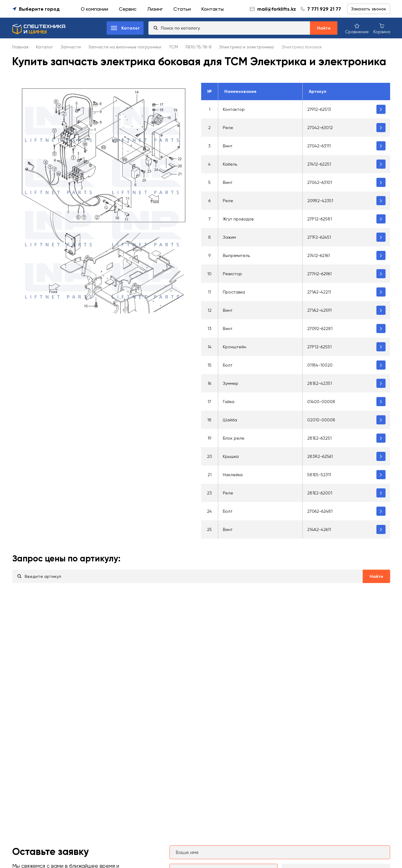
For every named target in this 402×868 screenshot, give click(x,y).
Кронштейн (235, 347)
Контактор (234, 109)
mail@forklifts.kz (273, 9)
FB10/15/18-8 (199, 47)
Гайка (229, 402)
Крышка (231, 456)
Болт (228, 365)
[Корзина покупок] (382, 28)
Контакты (213, 9)
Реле (228, 128)
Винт (228, 146)
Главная (20, 47)
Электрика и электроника (246, 47)
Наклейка (233, 475)
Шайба (230, 420)
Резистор (232, 274)
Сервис (128, 9)
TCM (173, 47)
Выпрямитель (236, 255)
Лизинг (155, 9)
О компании (94, 9)
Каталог (44, 47)
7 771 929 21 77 (324, 9)
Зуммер (231, 383)
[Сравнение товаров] (357, 28)
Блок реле (234, 438)
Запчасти (71, 47)
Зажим (229, 237)
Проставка (234, 292)
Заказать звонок (369, 9)
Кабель (230, 164)
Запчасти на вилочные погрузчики (125, 47)
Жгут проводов (238, 219)
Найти (324, 28)
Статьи (182, 9)
